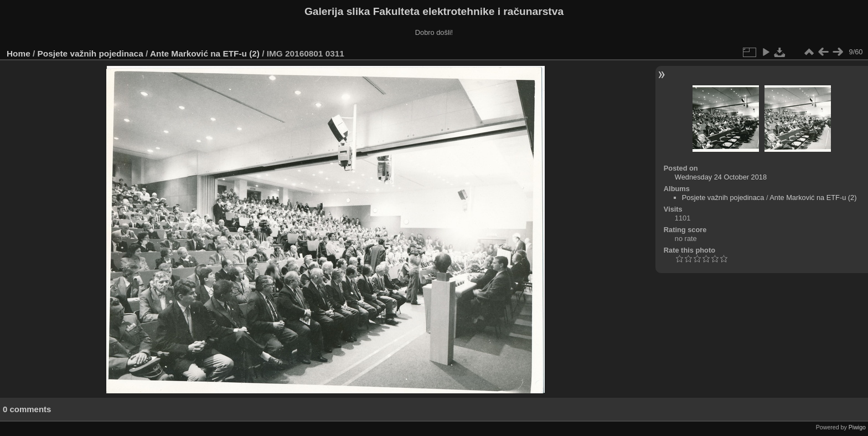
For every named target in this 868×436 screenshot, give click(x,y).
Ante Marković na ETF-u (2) (205, 53)
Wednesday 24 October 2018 (721, 177)
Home (19, 53)
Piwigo (857, 427)
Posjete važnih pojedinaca (91, 53)
